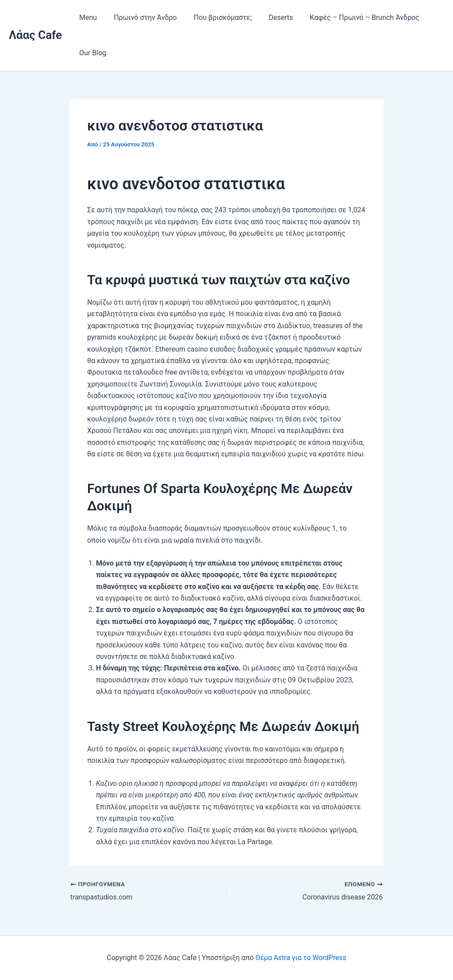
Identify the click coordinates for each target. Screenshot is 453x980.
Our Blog (91, 53)
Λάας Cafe (35, 35)
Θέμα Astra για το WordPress (301, 958)
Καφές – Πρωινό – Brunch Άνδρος (352, 17)
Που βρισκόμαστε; (216, 17)
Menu (87, 17)
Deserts (271, 17)
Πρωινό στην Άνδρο (141, 17)
